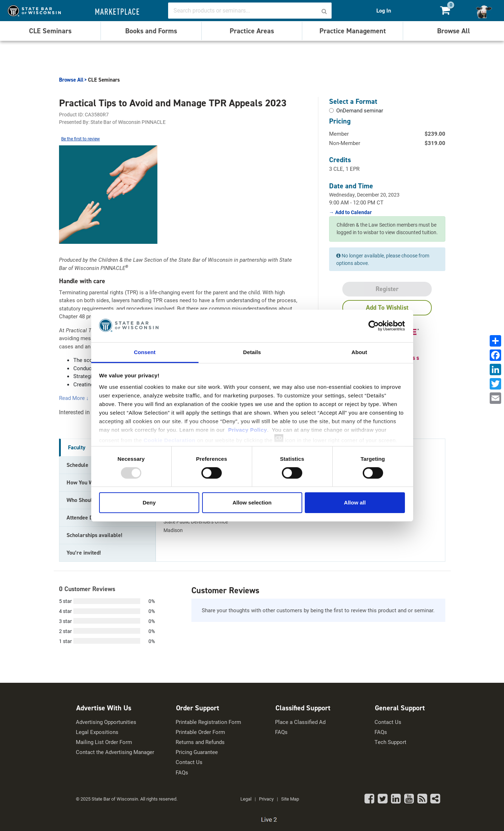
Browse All (454, 31)
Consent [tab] (145, 352)
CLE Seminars (50, 31)
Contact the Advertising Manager (115, 752)
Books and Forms (151, 31)
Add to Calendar (353, 212)
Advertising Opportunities (106, 722)
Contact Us (189, 762)
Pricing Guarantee (197, 752)
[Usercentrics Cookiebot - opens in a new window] (374, 326)
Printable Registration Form (208, 722)
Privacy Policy (248, 429)
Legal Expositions (97, 732)
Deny (149, 503)
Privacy (266, 799)
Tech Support (390, 742)
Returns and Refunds (200, 742)
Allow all (355, 503)
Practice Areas (252, 31)
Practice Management (353, 31)
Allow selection (252, 503)
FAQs (182, 772)
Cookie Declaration (169, 440)
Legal (246, 799)
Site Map (290, 799)
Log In (384, 11)
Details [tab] (252, 352)
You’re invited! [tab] (84, 553)
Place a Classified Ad (300, 722)
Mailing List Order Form (104, 742)
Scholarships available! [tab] (94, 535)
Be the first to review (80, 139)
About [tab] (359, 352)
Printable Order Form (200, 732)
